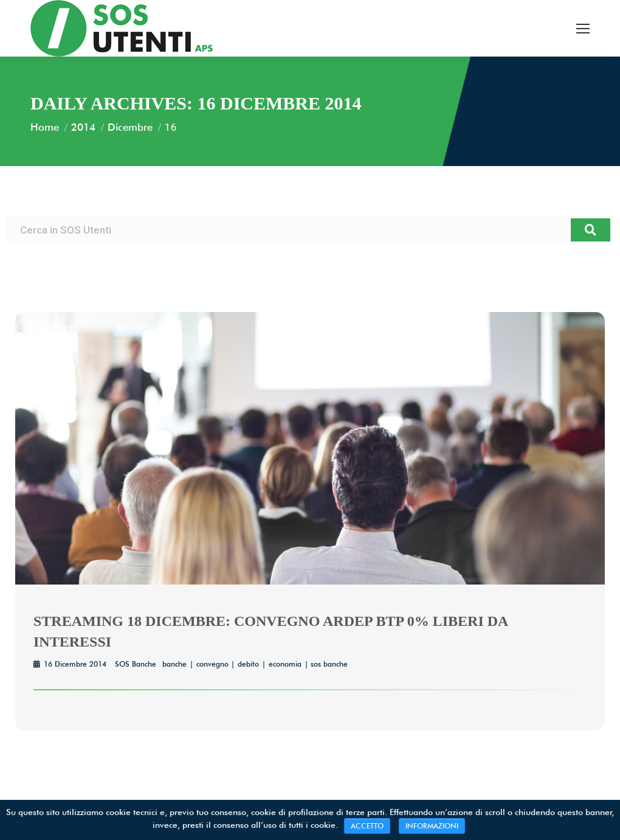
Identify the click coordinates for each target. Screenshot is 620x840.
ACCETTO (367, 826)
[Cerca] (591, 230)
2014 (83, 127)
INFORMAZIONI (432, 826)
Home (45, 127)
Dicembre (130, 127)
